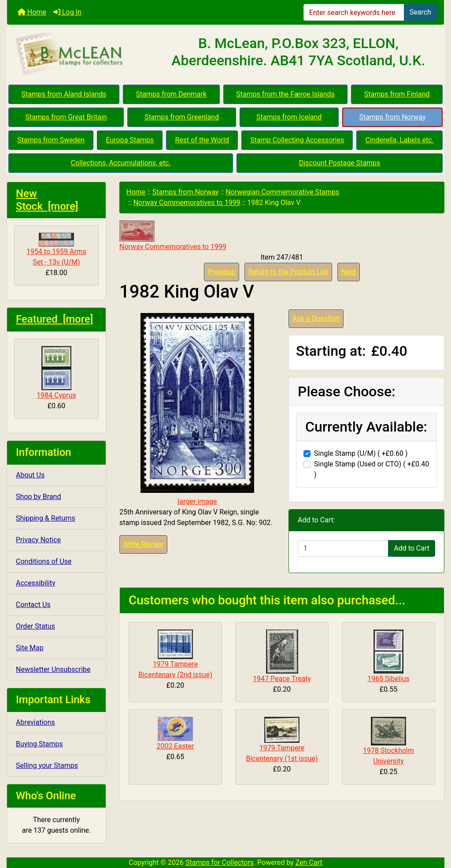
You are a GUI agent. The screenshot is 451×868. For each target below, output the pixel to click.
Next (349, 272)
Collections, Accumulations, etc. (121, 163)
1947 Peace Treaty (282, 679)
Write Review (143, 544)
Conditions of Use (44, 561)
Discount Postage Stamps (340, 163)
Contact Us (33, 605)
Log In (67, 12)
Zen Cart (309, 862)
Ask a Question (316, 319)
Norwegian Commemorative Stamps (282, 192)
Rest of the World (202, 140)
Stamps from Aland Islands (64, 94)
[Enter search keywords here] (354, 12)
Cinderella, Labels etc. (400, 140)
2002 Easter (175, 746)
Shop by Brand (38, 497)
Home (32, 12)
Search (420, 12)
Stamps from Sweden (51, 140)
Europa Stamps (130, 140)
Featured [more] (54, 319)
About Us (30, 475)
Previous (222, 272)
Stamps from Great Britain (66, 117)
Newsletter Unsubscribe (53, 669)
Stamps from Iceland (289, 117)
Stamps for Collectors (220, 862)
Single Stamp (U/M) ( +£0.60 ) (361, 453)
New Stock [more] (47, 200)
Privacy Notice (38, 540)
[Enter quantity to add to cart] (343, 548)
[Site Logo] (80, 54)
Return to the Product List (288, 272)
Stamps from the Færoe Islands (285, 94)
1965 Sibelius (388, 679)
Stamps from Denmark (171, 94)
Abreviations (35, 722)
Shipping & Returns (46, 518)
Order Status (35, 626)
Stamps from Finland (397, 94)
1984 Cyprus (56, 373)
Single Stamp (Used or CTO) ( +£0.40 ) (372, 469)
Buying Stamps (39, 744)
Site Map (30, 648)
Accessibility (36, 583)
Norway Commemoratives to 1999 (187, 203)
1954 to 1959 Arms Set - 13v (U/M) (56, 250)
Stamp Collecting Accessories (297, 140)
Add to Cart (412, 548)
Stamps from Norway (393, 117)
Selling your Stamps (47, 766)
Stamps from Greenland (182, 117)
